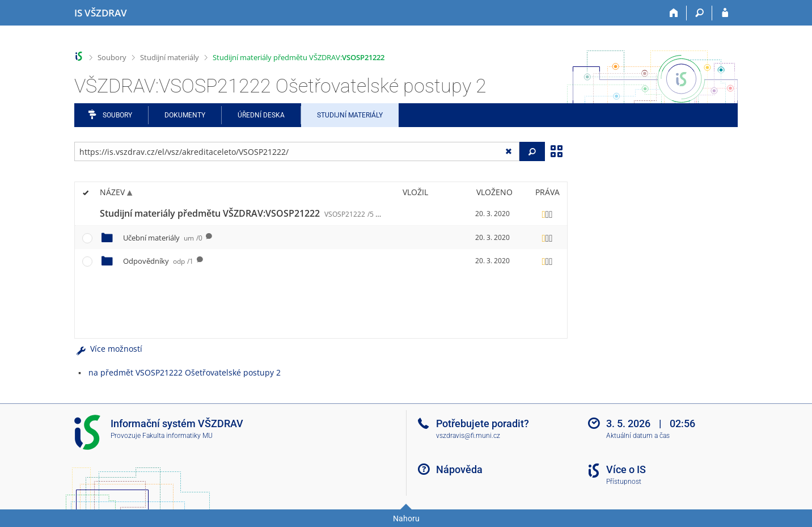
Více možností (108, 349)
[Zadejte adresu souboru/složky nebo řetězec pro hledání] (297, 151)
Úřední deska (261, 115)
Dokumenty (185, 115)
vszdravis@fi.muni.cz (468, 436)
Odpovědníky (158, 261)
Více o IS (626, 469)
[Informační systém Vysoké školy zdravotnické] (101, 13)
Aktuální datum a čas (638, 436)
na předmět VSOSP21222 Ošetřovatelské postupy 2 (185, 372)
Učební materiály (163, 238)
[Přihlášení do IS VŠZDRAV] (725, 13)
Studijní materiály (170, 57)
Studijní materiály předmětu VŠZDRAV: (299, 57)
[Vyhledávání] (699, 13)
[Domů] (674, 13)
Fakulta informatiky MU (177, 436)
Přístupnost (624, 482)
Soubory (112, 57)
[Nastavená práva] (547, 214)
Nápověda (459, 469)
